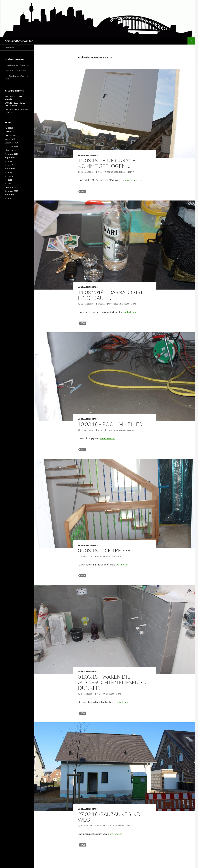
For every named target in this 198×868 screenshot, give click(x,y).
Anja (100, 172)
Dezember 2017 (11, 143)
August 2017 (10, 158)
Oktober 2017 (10, 150)
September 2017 (11, 154)
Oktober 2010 (10, 187)
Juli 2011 (8, 180)
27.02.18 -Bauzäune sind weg (109, 817)
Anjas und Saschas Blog (19, 41)
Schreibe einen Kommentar (121, 172)
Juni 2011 (9, 184)
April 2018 (9, 128)
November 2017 (11, 146)
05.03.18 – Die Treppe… (106, 550)
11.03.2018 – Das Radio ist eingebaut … (110, 295)
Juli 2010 (8, 198)
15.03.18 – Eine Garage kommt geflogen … (107, 163)
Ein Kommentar (114, 556)
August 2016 (10, 169)
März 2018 (9, 132)
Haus (83, 191)
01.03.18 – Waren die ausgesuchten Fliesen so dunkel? (112, 682)
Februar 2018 (10, 135)
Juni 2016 (9, 176)
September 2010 (11, 191)
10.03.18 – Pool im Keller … (112, 424)
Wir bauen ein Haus (88, 155)
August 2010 (10, 195)
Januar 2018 (10, 139)
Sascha (101, 304)
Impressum (10, 47)
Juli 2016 (8, 172)
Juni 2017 (9, 165)
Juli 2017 (8, 161)
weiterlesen (135, 180)
